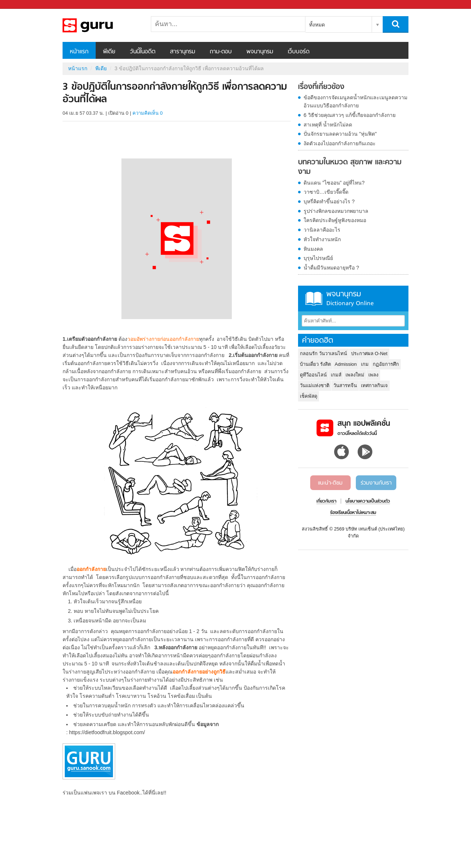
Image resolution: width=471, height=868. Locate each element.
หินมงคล (313, 249)
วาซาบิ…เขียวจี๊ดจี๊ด (326, 192)
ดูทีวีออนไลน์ (313, 375)
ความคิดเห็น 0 (148, 113)
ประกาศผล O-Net (369, 353)
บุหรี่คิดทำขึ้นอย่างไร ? (329, 201)
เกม (365, 364)
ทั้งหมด (317, 25)
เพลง (373, 375)
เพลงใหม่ (355, 375)
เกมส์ (336, 375)
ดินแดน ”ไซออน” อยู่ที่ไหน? (334, 183)
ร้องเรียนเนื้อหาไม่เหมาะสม (353, 513)
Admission (346, 364)
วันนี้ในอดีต (143, 52)
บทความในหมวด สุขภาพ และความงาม (350, 167)
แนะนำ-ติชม (330, 483)
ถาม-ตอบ (221, 52)
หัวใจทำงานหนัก (322, 239)
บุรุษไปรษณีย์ (318, 258)
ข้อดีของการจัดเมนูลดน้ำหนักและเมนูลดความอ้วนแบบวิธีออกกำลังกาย (355, 101)
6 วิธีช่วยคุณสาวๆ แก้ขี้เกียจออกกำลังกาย (350, 115)
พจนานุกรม (260, 52)
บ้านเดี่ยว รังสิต (315, 364)
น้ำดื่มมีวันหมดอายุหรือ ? (331, 268)
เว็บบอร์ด (299, 52)
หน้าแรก (79, 52)
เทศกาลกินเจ (374, 385)
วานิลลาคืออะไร (322, 230)
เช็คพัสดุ (309, 396)
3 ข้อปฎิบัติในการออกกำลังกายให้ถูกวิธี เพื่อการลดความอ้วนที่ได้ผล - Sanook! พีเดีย (101, 25)
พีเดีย (109, 52)
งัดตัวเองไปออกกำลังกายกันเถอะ (340, 143)
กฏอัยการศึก (386, 364)
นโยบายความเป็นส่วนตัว (368, 501)
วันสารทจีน (345, 385)
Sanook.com (22, 5)
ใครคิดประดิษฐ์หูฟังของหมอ (335, 220)
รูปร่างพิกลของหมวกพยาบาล (336, 211)
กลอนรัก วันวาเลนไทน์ (323, 353)
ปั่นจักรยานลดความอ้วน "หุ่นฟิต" (340, 134)
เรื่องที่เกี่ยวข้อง (321, 87)
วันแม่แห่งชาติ (315, 385)
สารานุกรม (183, 52)
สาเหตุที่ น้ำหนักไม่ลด (328, 125)
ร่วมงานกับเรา (376, 483)
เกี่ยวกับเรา (326, 501)
